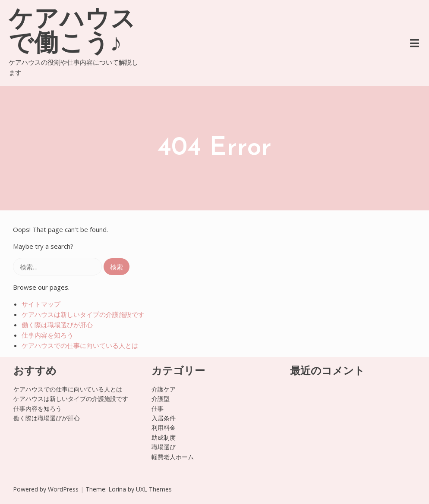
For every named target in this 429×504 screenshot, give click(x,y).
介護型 (161, 399)
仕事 (158, 409)
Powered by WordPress (46, 489)
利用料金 (164, 427)
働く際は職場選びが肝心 (57, 325)
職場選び (164, 447)
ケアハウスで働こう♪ (72, 33)
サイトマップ (41, 304)
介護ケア (164, 389)
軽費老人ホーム (173, 457)
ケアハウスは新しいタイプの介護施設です (83, 314)
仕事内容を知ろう (47, 335)
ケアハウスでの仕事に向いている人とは (80, 345)
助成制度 (164, 437)
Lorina (117, 489)
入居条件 (164, 418)
